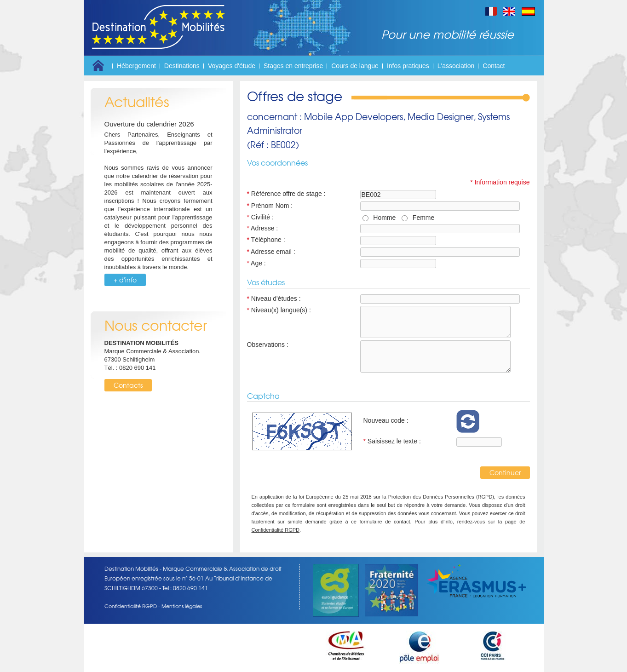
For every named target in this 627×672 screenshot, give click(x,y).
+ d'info (125, 280)
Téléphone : (266, 240)
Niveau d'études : (274, 299)
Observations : (268, 345)
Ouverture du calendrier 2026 (149, 124)
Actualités (137, 101)
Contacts (128, 385)
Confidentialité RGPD (276, 530)
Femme (422, 218)
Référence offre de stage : (286, 194)
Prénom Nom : (270, 206)
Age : (256, 263)
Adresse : (263, 228)
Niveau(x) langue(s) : (279, 310)
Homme (383, 218)
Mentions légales (182, 606)
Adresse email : (271, 252)
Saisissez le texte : (392, 441)
